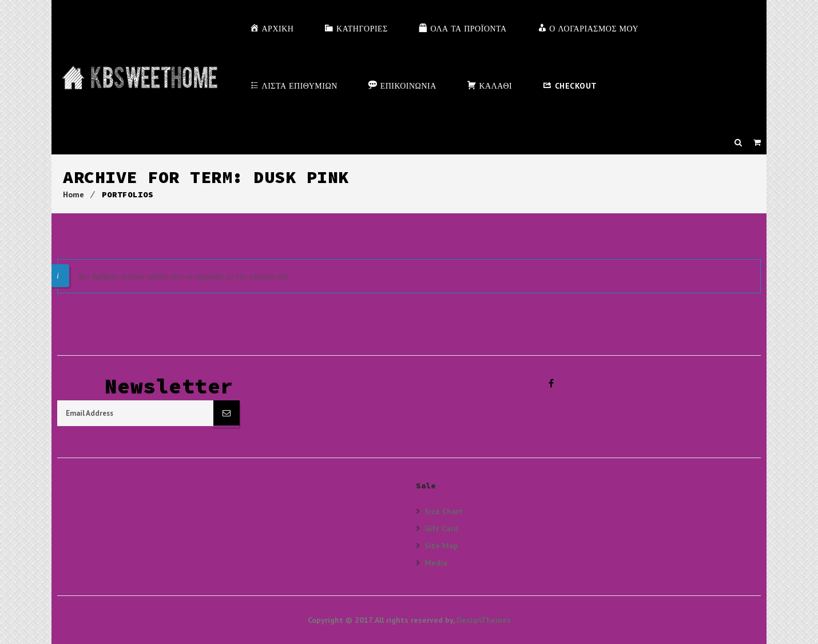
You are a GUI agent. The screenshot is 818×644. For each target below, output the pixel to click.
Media (436, 562)
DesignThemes (484, 620)
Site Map (441, 545)
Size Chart (444, 511)
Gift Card (441, 528)
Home (74, 194)
